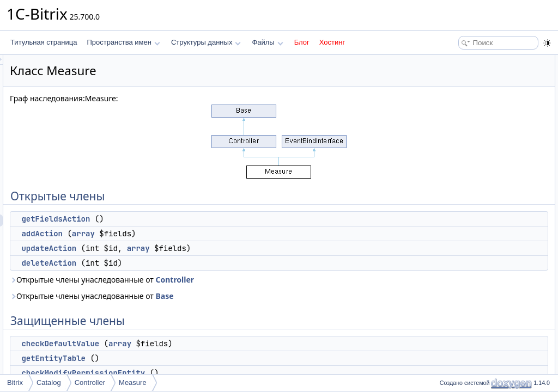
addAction (178, 234)
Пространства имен (123, 42)
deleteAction (185, 263)
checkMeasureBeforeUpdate (487, 181)
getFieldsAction (192, 219)
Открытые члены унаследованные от (238, 280)
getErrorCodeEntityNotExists (487, 193)
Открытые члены (462, 61)
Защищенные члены (468, 121)
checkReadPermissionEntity (486, 169)
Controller (311, 280)
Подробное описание (469, 217)
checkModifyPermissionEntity (219, 373)
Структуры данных (206, 42)
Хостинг (332, 42)
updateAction (185, 248)
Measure (133, 382)
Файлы (267, 42)
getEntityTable (190, 358)
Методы (448, 229)
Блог (302, 42)
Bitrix (15, 382)
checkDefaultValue (196, 344)
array (220, 234)
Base (301, 296)
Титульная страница (44, 42)
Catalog (49, 382)
